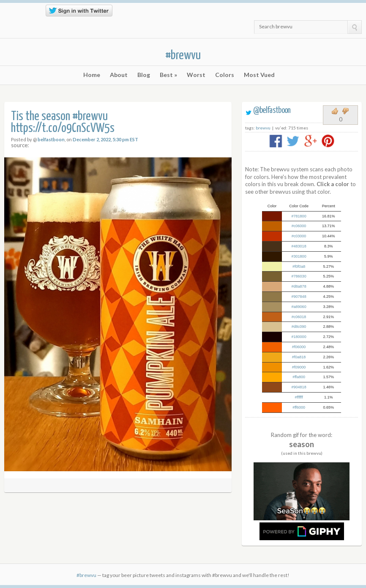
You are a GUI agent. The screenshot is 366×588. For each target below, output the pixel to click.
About (119, 75)
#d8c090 (299, 327)
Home (92, 75)
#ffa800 (299, 377)
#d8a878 (299, 286)
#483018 (299, 246)
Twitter (9, 13)
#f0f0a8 (299, 267)
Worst (196, 75)
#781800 (299, 216)
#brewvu (183, 55)
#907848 (299, 297)
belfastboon (51, 139)
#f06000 (299, 347)
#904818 (299, 387)
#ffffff (299, 397)
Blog (144, 75)
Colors (225, 75)
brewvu (263, 128)
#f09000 (299, 367)
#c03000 (299, 236)
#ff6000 (299, 407)
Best (168, 75)
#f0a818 (299, 357)
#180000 (299, 337)
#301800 (299, 256)
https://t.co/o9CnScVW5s (63, 128)
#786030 (299, 276)
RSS (22, 13)
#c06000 (299, 226)
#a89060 (299, 307)
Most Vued (259, 75)
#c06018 (299, 317)
